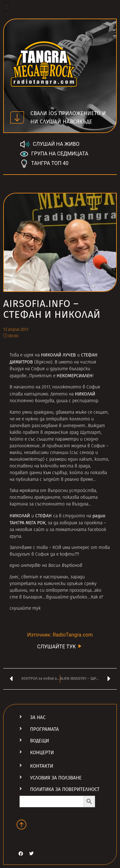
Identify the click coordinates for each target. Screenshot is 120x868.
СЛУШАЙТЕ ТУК (60, 646)
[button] (6, 7)
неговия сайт (30, 530)
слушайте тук (25, 609)
